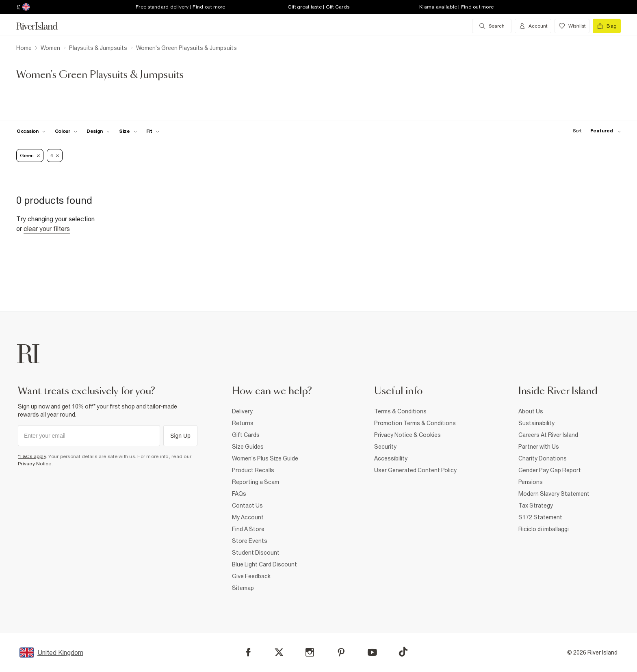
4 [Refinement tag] (55, 156)
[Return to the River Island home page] (43, 26)
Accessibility (391, 458)
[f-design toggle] (98, 131)
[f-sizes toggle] (128, 131)
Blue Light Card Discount (264, 564)
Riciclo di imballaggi (544, 529)
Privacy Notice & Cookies (407, 435)
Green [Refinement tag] (30, 156)
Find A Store (248, 529)
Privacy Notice (35, 464)
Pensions (531, 482)
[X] (279, 653)
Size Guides (248, 447)
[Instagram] (310, 652)
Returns (243, 423)
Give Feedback (251, 576)
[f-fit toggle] (153, 131)
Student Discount (256, 553)
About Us (531, 411)
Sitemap (243, 588)
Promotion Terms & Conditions (415, 423)
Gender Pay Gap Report (550, 470)
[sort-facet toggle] (595, 131)
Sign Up (180, 436)
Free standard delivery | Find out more (181, 7)
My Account (248, 517)
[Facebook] (248, 652)
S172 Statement (540, 517)
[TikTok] (403, 652)
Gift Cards (246, 435)
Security (385, 447)
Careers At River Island (548, 435)
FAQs (239, 494)
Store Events (250, 541)
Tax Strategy (536, 506)
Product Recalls (253, 470)
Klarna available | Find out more (456, 7)
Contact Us (247, 506)
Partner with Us (539, 447)
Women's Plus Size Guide (265, 458)
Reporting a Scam (256, 482)
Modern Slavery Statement (554, 494)
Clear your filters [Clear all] (47, 229)
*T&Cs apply (32, 456)
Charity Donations (543, 458)
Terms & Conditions (400, 411)
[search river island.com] (492, 26)
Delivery (242, 411)
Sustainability (536, 423)
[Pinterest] (341, 652)
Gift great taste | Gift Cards (318, 7)
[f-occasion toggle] (31, 131)
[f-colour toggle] (66, 131)
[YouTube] (372, 652)
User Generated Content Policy (415, 470)
